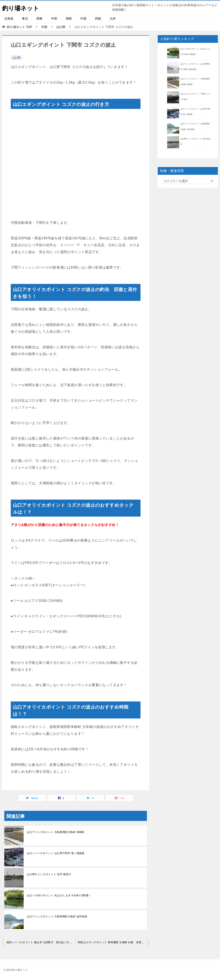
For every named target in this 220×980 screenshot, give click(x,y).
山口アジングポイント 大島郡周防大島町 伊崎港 (56, 832)
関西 (69, 19)
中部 (54, 19)
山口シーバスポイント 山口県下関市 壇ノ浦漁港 (56, 853)
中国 (83, 19)
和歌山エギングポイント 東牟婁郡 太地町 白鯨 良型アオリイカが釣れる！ (113, 942)
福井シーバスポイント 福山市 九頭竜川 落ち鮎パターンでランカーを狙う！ (41, 942)
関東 (40, 19)
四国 (98, 19)
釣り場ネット (22, 7)
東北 (25, 19)
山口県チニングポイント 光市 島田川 (49, 874)
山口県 (17, 58)
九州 (113, 19)
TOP (20, 27)
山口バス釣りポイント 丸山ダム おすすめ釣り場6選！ (59, 895)
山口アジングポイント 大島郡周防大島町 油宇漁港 (57, 917)
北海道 (9, 19)
